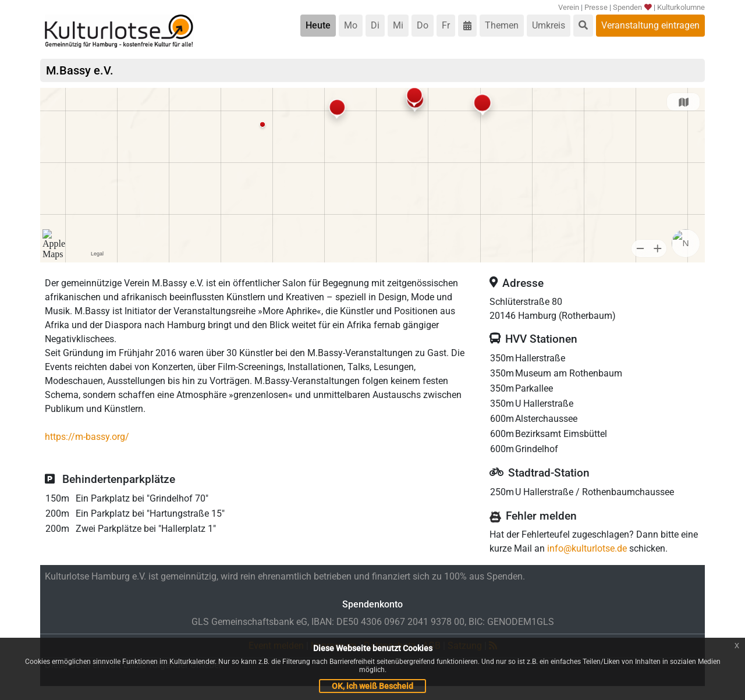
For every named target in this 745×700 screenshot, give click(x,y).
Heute (318, 25)
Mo (351, 25)
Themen (502, 25)
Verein (569, 7)
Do (423, 25)
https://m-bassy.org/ (87, 437)
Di (375, 25)
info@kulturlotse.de (587, 548)
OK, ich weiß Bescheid (372, 686)
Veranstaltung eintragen (650, 25)
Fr (446, 25)
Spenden (632, 7)
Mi (398, 25)
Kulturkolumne (681, 7)
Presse (596, 7)
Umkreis (549, 25)
